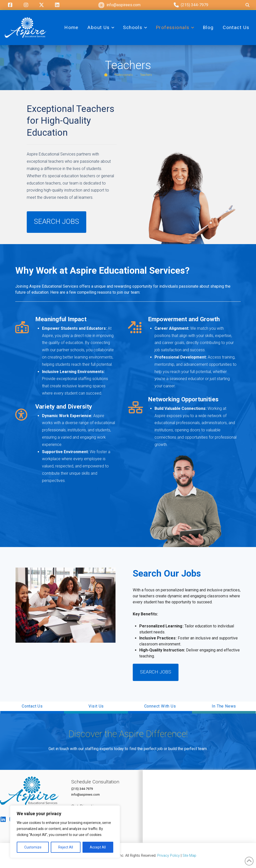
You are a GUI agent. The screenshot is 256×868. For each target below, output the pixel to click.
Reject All (66, 847)
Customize (33, 847)
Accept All (98, 847)
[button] (32, 708)
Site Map (189, 856)
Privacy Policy (168, 856)
